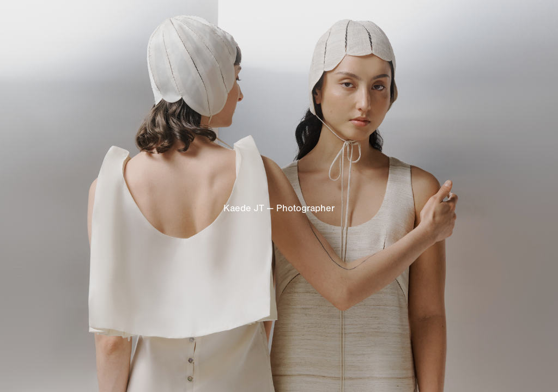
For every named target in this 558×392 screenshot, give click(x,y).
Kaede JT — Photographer (279, 208)
